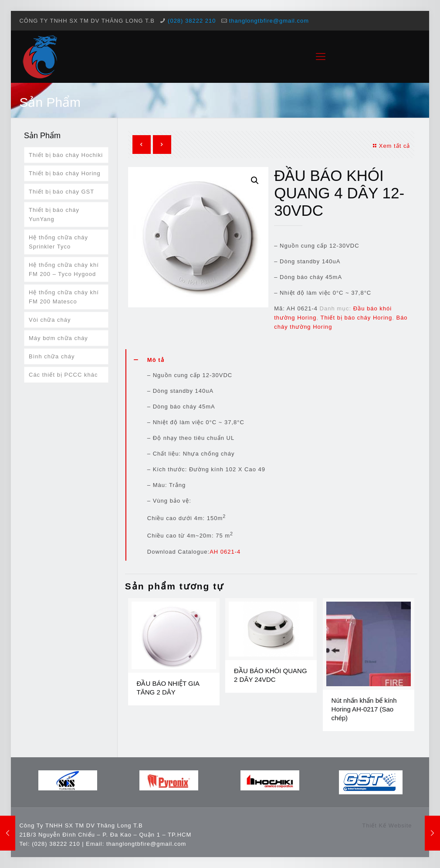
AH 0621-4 (225, 552)
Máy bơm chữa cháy (58, 338)
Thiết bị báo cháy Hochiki (66, 155)
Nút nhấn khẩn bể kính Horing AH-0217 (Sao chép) (364, 709)
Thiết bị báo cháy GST (61, 192)
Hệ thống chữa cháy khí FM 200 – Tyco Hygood (64, 269)
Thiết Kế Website (387, 825)
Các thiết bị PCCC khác (63, 375)
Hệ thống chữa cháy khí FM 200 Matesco (64, 297)
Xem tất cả (391, 146)
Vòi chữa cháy (50, 320)
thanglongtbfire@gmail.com (269, 21)
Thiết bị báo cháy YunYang (54, 214)
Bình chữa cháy (52, 356)
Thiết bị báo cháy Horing (356, 318)
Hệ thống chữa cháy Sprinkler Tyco (58, 242)
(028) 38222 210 (192, 21)
